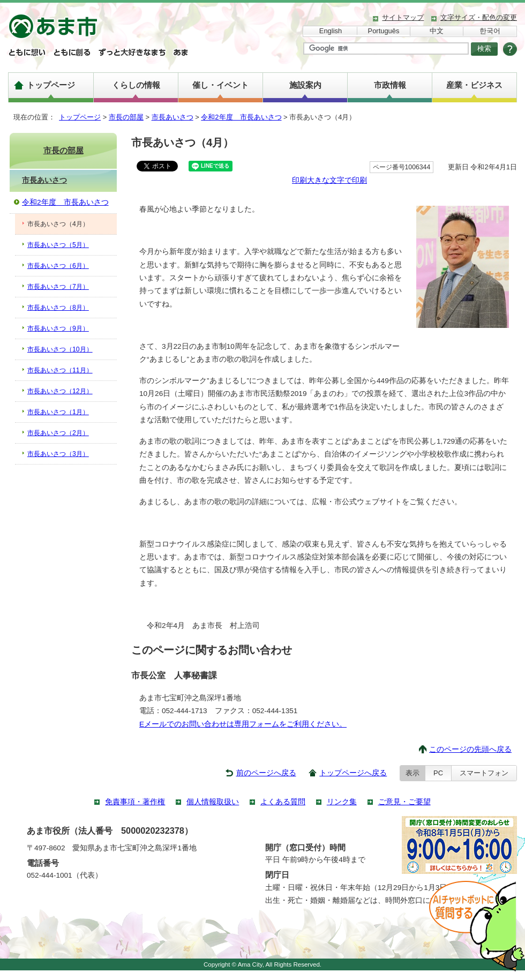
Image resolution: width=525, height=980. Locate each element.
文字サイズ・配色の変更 (479, 17)
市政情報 (390, 85)
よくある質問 (283, 802)
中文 (437, 31)
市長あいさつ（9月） (58, 328)
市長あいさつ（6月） (58, 266)
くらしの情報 (136, 85)
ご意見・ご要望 (404, 802)
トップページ (51, 85)
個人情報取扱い (213, 802)
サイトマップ (403, 17)
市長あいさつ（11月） (60, 370)
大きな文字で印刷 (337, 180)
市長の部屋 (126, 117)
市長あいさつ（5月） (58, 245)
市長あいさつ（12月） (60, 391)
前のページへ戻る (266, 773)
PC (438, 773)
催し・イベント (220, 85)
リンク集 (342, 802)
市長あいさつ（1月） (58, 412)
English (331, 31)
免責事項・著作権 (135, 802)
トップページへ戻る (353, 773)
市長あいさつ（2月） (58, 433)
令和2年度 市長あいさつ (241, 117)
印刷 (299, 180)
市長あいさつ (172, 117)
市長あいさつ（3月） (58, 454)
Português (384, 31)
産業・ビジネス (474, 85)
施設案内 (305, 85)
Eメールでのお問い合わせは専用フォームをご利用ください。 (243, 724)
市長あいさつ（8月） (58, 308)
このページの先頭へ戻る (470, 749)
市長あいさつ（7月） (58, 287)
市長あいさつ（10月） (60, 349)
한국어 (490, 31)
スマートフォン (484, 773)
